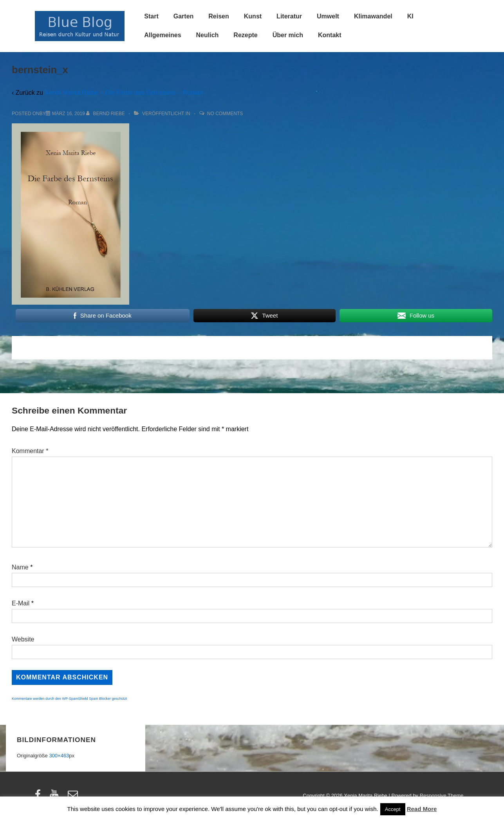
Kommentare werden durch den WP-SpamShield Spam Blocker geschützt (69, 699)
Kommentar (30, 451)
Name (20, 567)
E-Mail (21, 603)
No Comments (225, 114)
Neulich (208, 35)
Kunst (253, 16)
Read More (422, 809)
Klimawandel (373, 16)
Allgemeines (163, 35)
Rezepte (245, 35)
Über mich (288, 35)
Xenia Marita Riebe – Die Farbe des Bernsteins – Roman (124, 93)
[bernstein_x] (69, 114)
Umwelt (328, 16)
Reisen (219, 16)
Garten (184, 16)
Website (23, 639)
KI (410, 16)
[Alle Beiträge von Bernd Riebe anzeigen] (106, 114)
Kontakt (330, 35)
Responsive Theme (442, 796)
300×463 (59, 756)
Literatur (289, 16)
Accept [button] (393, 809)
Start (151, 16)
